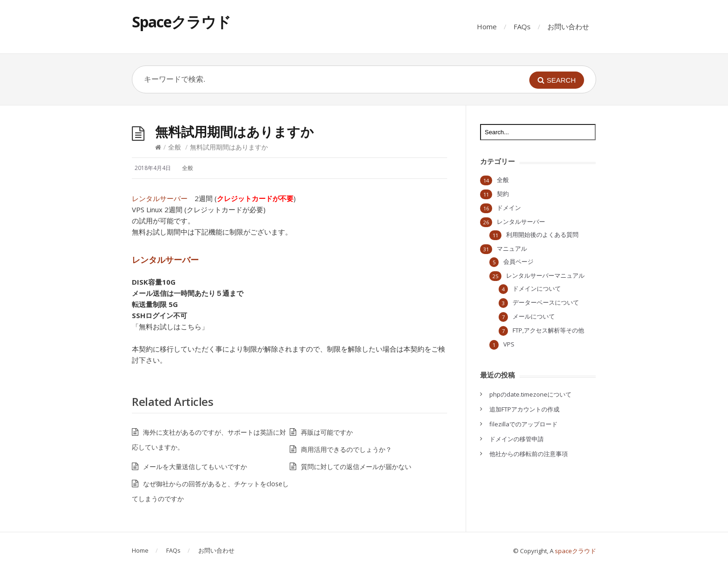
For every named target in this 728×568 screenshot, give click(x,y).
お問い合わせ (568, 26)
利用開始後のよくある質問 (542, 235)
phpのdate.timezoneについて (530, 394)
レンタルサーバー (160, 198)
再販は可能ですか (327, 432)
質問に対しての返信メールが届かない (356, 467)
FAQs (522, 26)
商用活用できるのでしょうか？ (346, 449)
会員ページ (518, 261)
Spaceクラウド (181, 22)
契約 (503, 194)
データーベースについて (546, 302)
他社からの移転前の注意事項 (529, 454)
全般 (175, 147)
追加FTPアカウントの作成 (524, 409)
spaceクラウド (575, 551)
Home (487, 26)
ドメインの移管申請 (517, 439)
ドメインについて (537, 288)
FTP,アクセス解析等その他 (548, 330)
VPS (509, 344)
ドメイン (509, 208)
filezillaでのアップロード (523, 424)
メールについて (534, 316)
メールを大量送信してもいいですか (195, 467)
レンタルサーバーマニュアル (545, 275)
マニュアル (512, 248)
